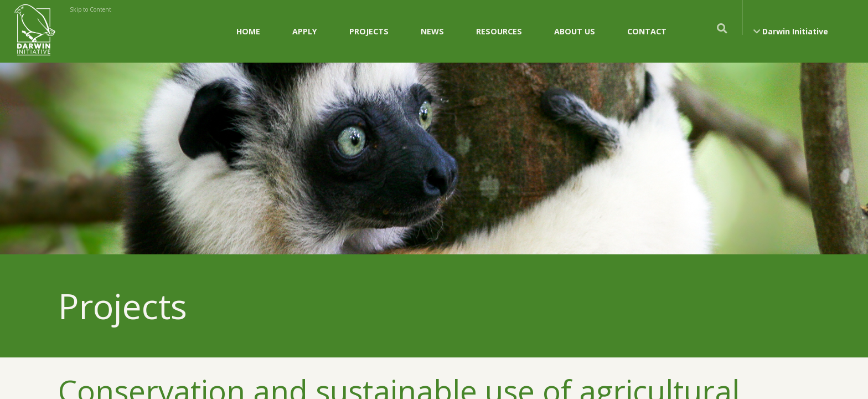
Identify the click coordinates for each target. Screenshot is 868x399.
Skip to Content (91, 9)
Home (248, 31)
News (432, 31)
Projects (369, 31)
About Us (575, 31)
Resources (499, 31)
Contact (647, 31)
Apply (305, 31)
